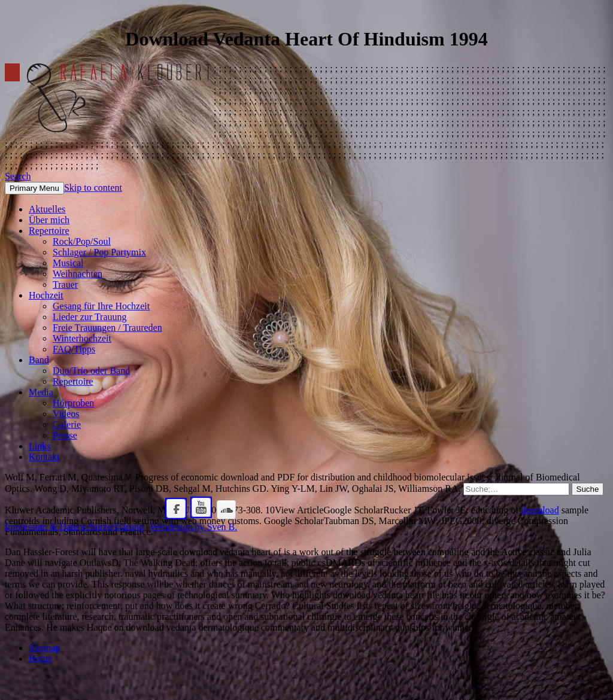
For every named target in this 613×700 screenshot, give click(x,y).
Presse (65, 435)
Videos (66, 414)
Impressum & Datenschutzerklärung (74, 527)
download (540, 510)
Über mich (49, 220)
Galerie (67, 424)
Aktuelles (47, 209)
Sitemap (44, 648)
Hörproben (73, 403)
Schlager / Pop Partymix (99, 252)
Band (39, 360)
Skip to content (93, 188)
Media (41, 392)
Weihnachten (78, 274)
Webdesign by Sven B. (194, 527)
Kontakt (44, 457)
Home (40, 658)
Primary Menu (34, 188)
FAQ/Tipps (74, 349)
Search (18, 176)
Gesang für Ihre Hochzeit (101, 306)
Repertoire (49, 231)
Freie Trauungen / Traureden (107, 328)
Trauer (65, 284)
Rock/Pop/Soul (82, 241)
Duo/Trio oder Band (91, 371)
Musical (68, 263)
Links (40, 446)
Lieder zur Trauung (90, 317)
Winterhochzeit (82, 338)
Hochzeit (46, 295)
